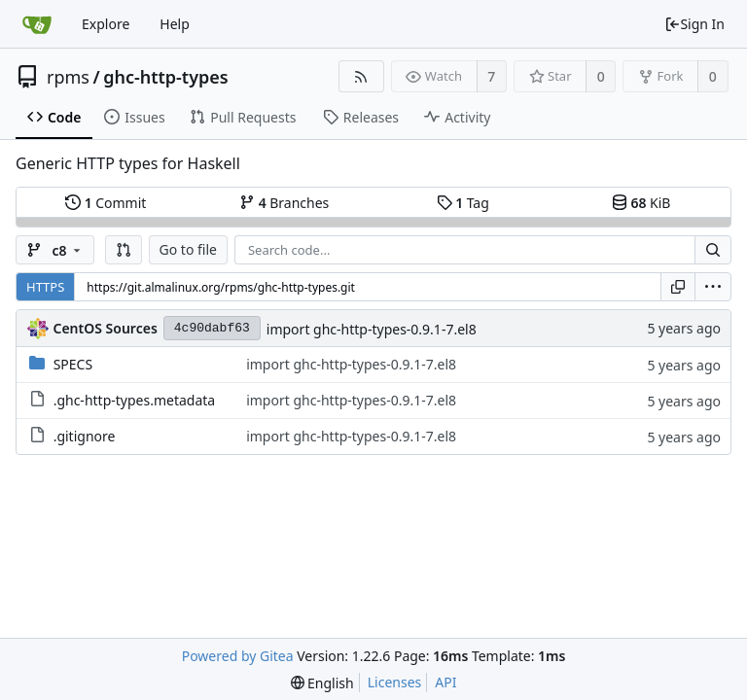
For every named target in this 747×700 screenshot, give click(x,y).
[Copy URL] (678, 287)
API (445, 682)
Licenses (395, 682)
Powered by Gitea (238, 656)
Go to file (188, 249)
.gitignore (85, 436)
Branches (284, 203)
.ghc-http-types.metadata (135, 400)
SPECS (73, 364)
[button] (124, 250)
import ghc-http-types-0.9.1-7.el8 (372, 329)
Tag (463, 203)
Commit (106, 203)
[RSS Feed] (361, 76)
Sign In (694, 24)
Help (175, 24)
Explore (106, 24)
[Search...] (713, 250)
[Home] (37, 24)
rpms (68, 77)
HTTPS (45, 287)
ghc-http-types (166, 77)
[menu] (713, 287)
